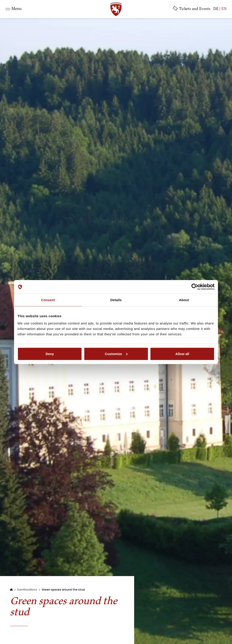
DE (216, 9)
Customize (116, 354)
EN (224, 9)
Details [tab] (116, 300)
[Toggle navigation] (13, 9)
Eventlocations (27, 590)
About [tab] (184, 300)
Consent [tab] (48, 300)
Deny (50, 354)
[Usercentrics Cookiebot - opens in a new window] (195, 287)
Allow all (182, 354)
